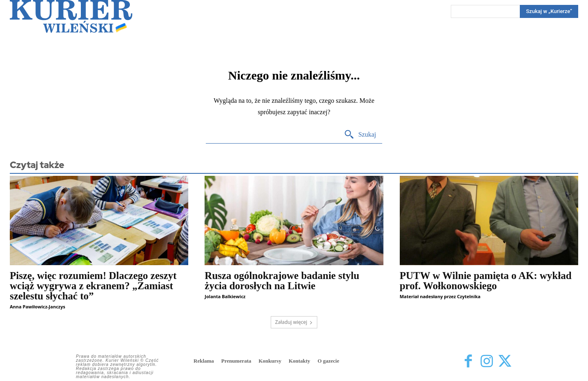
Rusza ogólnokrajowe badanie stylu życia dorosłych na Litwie (282, 281)
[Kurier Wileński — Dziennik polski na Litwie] (71, 16)
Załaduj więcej (294, 322)
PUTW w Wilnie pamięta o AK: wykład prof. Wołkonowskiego (486, 281)
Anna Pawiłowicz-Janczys (38, 307)
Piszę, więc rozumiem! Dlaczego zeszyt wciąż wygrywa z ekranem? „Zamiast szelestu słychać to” (93, 286)
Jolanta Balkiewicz (225, 296)
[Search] (549, 11)
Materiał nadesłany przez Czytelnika (440, 296)
